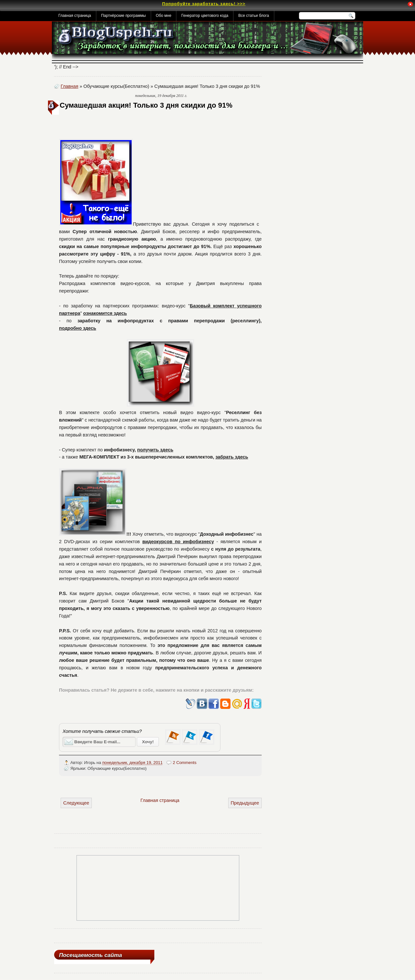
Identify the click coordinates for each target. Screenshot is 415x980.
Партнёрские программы (124, 16)
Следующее (76, 803)
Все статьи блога (254, 16)
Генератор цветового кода (205, 16)
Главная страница (75, 16)
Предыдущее (245, 803)
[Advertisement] (135, 128)
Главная (69, 86)
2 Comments (185, 763)
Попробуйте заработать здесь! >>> (204, 4)
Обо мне (164, 16)
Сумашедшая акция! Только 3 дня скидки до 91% (146, 105)
